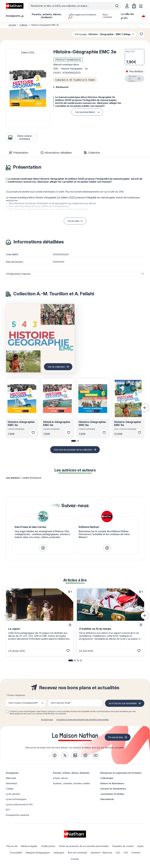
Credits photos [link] (48, 846)
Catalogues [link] (59, 853)
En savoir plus (47, 720)
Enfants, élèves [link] (60, 778)
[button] (28, 88)
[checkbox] (7, 712)
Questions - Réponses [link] (101, 853)
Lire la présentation (85, 112)
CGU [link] (118, 853)
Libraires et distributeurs (113, 789)
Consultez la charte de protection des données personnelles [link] (83, 720)
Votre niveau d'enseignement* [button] (23, 703)
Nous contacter (107, 16)
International (107, 799)
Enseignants (12, 773)
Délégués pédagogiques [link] (38, 853)
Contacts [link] (136, 853)
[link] (43, 548)
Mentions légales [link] (29, 846)
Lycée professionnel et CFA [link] (19, 804)
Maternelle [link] (11, 778)
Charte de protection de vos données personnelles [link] (84, 846)
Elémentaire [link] (11, 783)
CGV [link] (126, 853)
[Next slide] (144, 408)
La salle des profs (132, 16)
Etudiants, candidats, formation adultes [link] (72, 783)
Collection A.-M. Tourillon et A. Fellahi (75, 80)
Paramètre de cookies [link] (123, 846)
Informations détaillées (56, 153)
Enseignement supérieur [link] (18, 815)
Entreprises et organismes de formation (121, 773)
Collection (92, 153)
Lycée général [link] (13, 794)
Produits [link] (75, 859)
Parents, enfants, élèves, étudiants (71, 773)
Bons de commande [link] (77, 853)
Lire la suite (73, 221)
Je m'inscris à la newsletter (123, 703)
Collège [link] (10, 789)
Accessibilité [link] (16, 853)
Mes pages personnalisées (83, 16)
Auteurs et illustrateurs (112, 783)
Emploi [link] (140, 846)
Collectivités (107, 778)
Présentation (19, 153)
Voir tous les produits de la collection (73, 450)
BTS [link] (8, 810)
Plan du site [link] (12, 846)
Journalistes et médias (112, 794)
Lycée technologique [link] (16, 799)
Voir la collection (56, 367)
